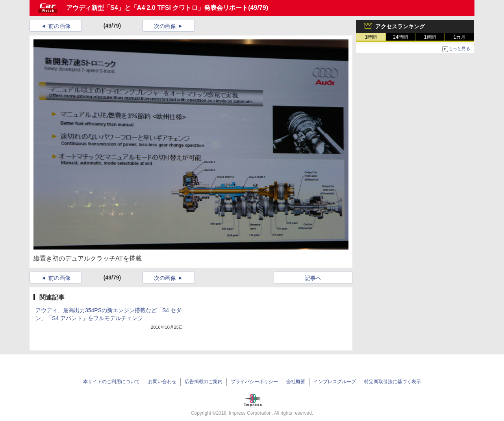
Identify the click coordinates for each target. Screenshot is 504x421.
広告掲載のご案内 (204, 382)
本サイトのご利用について (111, 382)
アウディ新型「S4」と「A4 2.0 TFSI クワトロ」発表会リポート (157, 8)
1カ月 (460, 37)
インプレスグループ (335, 382)
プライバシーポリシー (254, 382)
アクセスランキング (400, 26)
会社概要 (296, 382)
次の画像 (165, 26)
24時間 (400, 37)
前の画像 (59, 26)
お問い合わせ (162, 382)
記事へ (313, 278)
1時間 (371, 37)
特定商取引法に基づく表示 (393, 382)
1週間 (430, 37)
